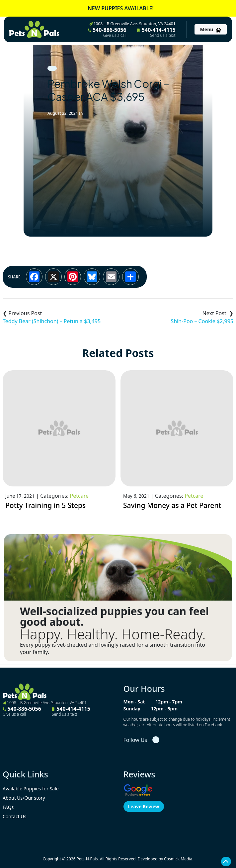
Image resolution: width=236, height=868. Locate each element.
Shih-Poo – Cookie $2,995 (202, 321)
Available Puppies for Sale (31, 789)
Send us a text (163, 36)
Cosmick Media (178, 859)
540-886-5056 (107, 32)
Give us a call (115, 36)
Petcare (79, 496)
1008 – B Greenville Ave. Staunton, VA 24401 (132, 24)
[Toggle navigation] (211, 29)
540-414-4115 (156, 32)
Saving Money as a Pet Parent (172, 505)
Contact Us (14, 816)
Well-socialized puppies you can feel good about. (114, 616)
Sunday (132, 709)
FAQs (8, 807)
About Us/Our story (24, 798)
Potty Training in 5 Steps (45, 505)
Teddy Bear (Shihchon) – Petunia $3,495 (52, 321)
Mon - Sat (134, 702)
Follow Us (135, 740)
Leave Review (144, 806)
